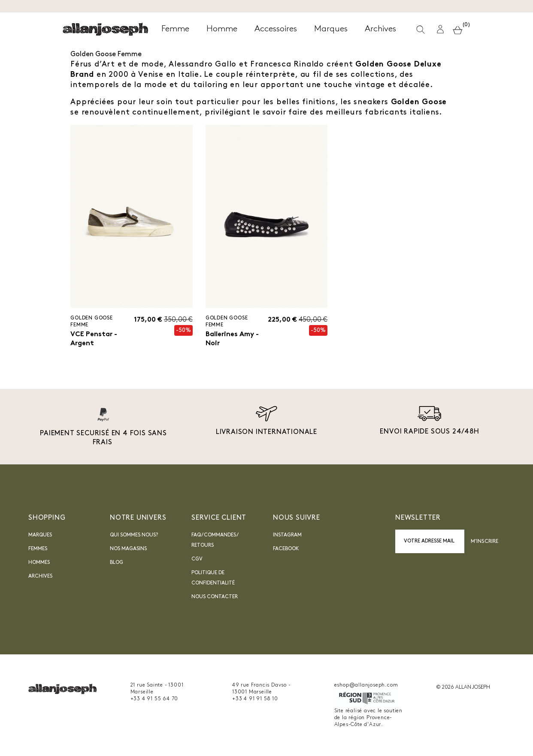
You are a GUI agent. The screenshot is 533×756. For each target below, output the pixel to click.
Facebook (286, 549)
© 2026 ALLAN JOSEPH (463, 688)
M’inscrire (485, 542)
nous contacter (215, 597)
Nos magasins (128, 549)
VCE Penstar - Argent (94, 339)
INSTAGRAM (287, 536)
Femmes (38, 549)
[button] (440, 29)
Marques (40, 536)
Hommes (39, 563)
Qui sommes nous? (134, 536)
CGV (197, 560)
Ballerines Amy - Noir (232, 339)
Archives (40, 577)
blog (117, 563)
